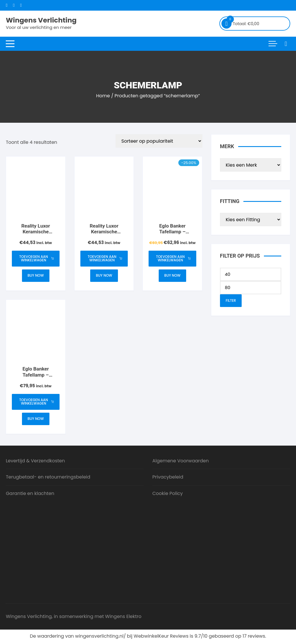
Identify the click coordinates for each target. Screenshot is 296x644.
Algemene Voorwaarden (181, 462)
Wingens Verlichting (42, 20)
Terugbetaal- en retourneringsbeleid (48, 478)
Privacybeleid (168, 478)
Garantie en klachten (30, 495)
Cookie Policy (168, 495)
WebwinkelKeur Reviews (161, 637)
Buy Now (36, 276)
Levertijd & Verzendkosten (35, 462)
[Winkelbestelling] (159, 141)
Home (103, 96)
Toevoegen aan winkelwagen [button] (37, 259)
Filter (231, 300)
